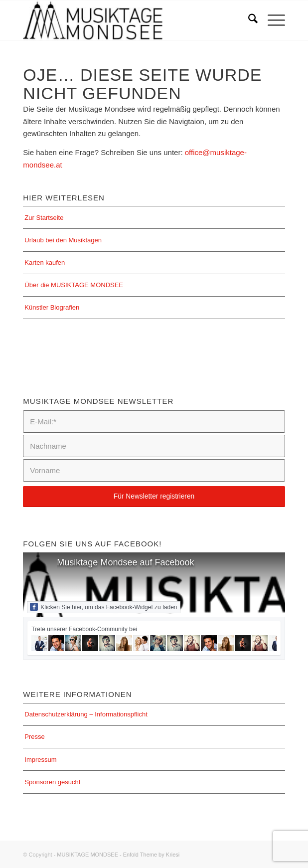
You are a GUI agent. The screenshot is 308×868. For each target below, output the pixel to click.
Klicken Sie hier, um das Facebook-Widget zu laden (103, 607)
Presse (34, 737)
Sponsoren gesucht (52, 782)
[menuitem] (248, 20)
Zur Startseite (44, 218)
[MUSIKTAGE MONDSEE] (128, 20)
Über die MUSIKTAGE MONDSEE (74, 285)
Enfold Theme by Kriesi (152, 855)
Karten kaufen (45, 262)
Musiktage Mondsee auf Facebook (125, 562)
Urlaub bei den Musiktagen (63, 240)
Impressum (40, 760)
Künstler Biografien (52, 307)
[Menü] (271, 20)
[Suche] (248, 20)
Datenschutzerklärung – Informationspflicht (86, 714)
